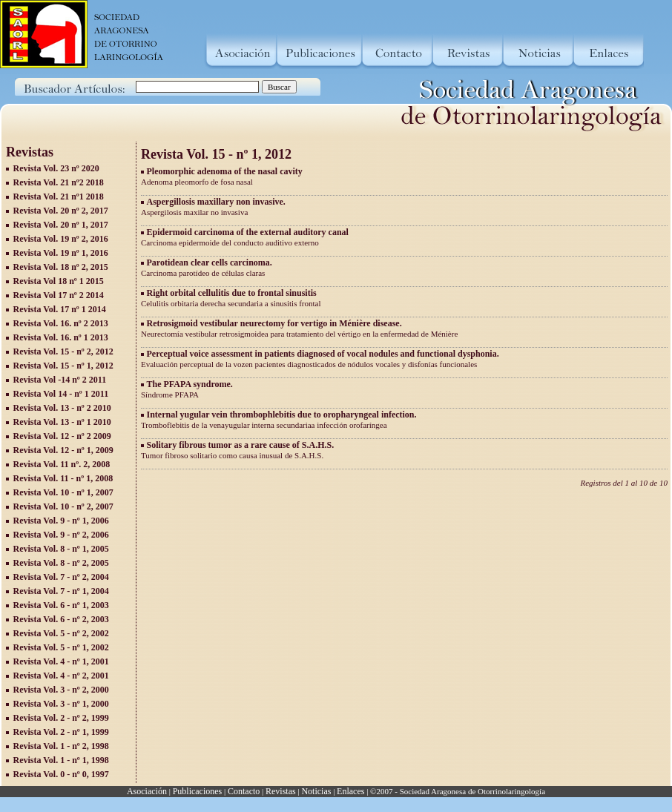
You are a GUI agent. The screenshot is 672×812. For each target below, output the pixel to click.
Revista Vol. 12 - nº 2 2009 (62, 436)
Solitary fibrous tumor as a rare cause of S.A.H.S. (241, 445)
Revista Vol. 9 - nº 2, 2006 (61, 535)
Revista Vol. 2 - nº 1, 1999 (61, 732)
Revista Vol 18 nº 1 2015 (59, 281)
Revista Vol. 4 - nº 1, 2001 (61, 661)
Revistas (281, 791)
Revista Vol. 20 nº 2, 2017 (61, 211)
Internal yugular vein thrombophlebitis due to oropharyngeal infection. (282, 415)
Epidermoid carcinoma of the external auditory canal (248, 232)
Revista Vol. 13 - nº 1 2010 (62, 422)
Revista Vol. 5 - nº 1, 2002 (61, 647)
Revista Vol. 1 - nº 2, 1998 (61, 746)
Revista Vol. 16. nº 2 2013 (61, 323)
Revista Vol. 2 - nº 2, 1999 (61, 718)
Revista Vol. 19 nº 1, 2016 (61, 253)
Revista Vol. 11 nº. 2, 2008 (62, 464)
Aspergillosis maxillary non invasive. (216, 202)
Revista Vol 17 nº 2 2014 (59, 295)
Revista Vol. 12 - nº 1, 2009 (63, 450)
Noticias (316, 791)
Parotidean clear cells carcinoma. (210, 263)
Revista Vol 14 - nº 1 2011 (61, 394)
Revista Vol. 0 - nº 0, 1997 (61, 774)
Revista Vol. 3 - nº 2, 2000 (61, 690)
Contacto (244, 791)
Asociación (147, 791)
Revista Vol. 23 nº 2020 (56, 168)
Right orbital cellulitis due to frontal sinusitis (232, 293)
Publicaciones (198, 791)
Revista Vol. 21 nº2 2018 (59, 182)
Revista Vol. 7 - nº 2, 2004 (61, 577)
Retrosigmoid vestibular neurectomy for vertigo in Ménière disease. (274, 323)
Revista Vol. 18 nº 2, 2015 (61, 267)
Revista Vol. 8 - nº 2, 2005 (61, 563)
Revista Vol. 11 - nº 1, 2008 (63, 478)
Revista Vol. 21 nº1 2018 (59, 197)
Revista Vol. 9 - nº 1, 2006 (61, 521)
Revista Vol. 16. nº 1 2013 (61, 337)
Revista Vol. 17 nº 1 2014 (60, 309)
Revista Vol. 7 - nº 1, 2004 (61, 591)
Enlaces (350, 791)
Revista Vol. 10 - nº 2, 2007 (63, 506)
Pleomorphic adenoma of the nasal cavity (225, 171)
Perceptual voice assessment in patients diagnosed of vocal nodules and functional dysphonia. (323, 354)
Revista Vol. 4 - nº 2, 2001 (61, 676)
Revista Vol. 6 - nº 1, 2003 (61, 605)
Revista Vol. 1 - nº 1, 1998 (61, 760)
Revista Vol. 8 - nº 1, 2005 (61, 549)
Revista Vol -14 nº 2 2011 (60, 380)
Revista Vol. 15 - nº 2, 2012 (63, 351)
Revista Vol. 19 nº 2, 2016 (61, 239)
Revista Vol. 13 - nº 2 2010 (62, 408)
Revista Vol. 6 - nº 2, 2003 (61, 619)
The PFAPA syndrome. (190, 384)
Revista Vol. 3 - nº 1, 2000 (61, 704)
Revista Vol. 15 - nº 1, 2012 (63, 366)
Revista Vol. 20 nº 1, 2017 (61, 225)
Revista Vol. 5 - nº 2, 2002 (61, 633)
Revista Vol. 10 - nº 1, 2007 (63, 492)
